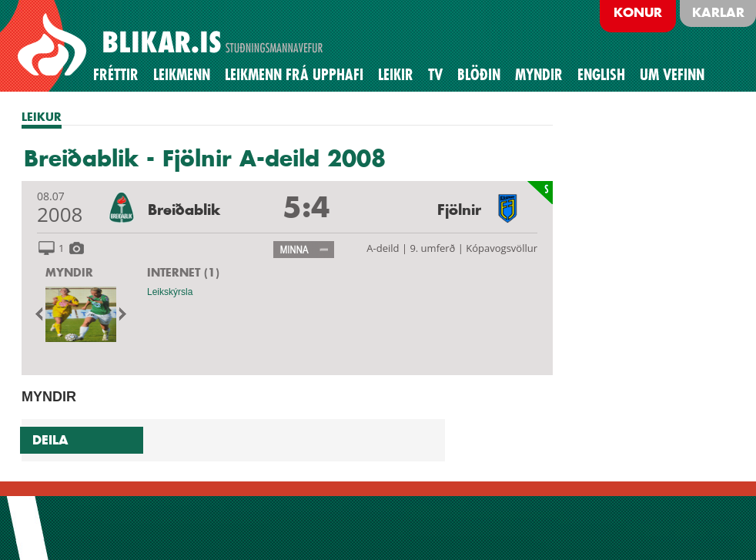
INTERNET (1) (183, 272)
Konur (638, 12)
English (601, 75)
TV (435, 75)
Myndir (539, 75)
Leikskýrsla (170, 292)
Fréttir (116, 75)
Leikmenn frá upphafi (294, 75)
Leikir (396, 75)
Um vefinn (672, 75)
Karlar (718, 12)
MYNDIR (69, 272)
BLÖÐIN (479, 75)
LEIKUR (42, 117)
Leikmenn (182, 75)
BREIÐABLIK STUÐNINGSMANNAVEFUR (172, 45)
